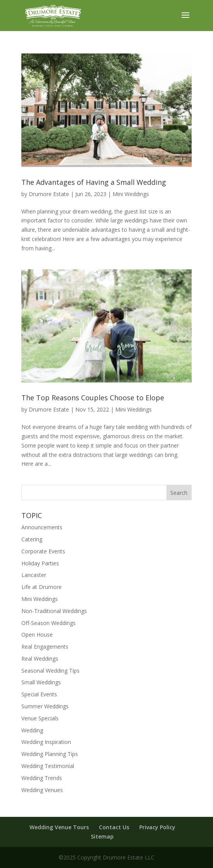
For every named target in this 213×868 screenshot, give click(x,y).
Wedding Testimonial (48, 766)
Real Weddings (40, 659)
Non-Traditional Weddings (54, 611)
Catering (32, 539)
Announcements (42, 527)
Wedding (32, 730)
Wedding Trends (42, 778)
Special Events (39, 694)
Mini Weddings (131, 194)
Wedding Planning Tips (50, 754)
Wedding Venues (42, 790)
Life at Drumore (42, 587)
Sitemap (102, 836)
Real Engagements (45, 647)
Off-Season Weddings (48, 623)
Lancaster (34, 575)
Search (179, 493)
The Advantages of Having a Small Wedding (94, 182)
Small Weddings (41, 682)
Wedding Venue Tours (59, 827)
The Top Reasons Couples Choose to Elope (93, 398)
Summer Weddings (45, 706)
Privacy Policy (157, 827)
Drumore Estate (49, 194)
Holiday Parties (40, 563)
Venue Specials (40, 718)
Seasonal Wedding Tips (50, 671)
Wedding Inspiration (46, 742)
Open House (37, 635)
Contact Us (114, 827)
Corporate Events (43, 551)
